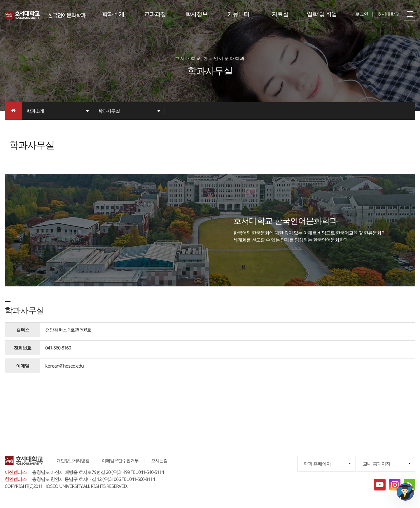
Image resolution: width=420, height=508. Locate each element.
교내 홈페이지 (377, 464)
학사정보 (197, 14)
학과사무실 (109, 111)
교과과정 (155, 14)
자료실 (280, 14)
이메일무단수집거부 (120, 460)
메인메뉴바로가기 (0, 0)
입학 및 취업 (322, 14)
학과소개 (113, 14)
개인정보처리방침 (73, 460)
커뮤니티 (238, 14)
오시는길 (159, 460)
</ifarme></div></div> (405, 492)
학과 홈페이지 (317, 464)
